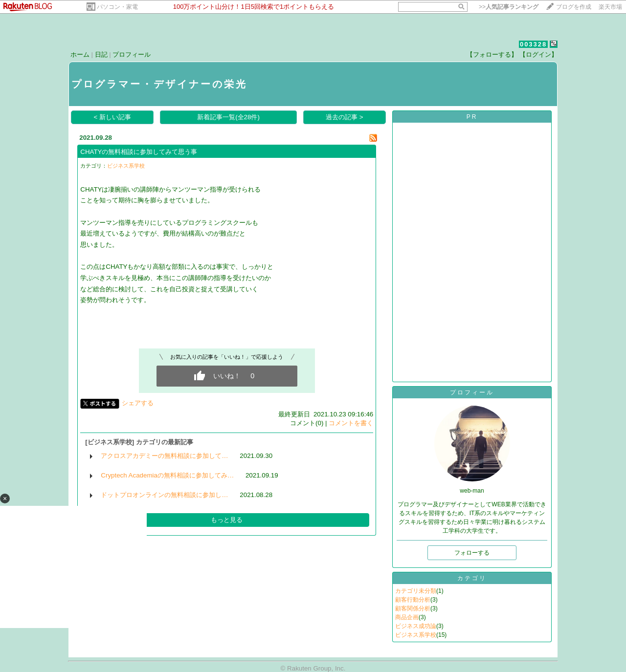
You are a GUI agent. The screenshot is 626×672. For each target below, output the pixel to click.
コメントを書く (351, 423)
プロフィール (132, 54)
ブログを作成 (574, 7)
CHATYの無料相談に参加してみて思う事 (139, 152)
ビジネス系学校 (126, 166)
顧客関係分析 (413, 608)
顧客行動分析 (413, 600)
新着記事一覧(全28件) (228, 117)
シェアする (138, 403)
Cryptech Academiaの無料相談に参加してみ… (167, 475)
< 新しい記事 (113, 117)
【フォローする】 (492, 54)
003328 (533, 44)
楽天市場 (610, 7)
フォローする (472, 553)
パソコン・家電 (117, 7)
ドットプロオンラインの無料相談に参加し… (164, 495)
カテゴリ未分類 (416, 591)
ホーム (80, 54)
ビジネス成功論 (416, 626)
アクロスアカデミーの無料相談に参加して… (164, 456)
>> (509, 7)
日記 (101, 54)
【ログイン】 (538, 54)
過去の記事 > (345, 117)
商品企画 (407, 617)
